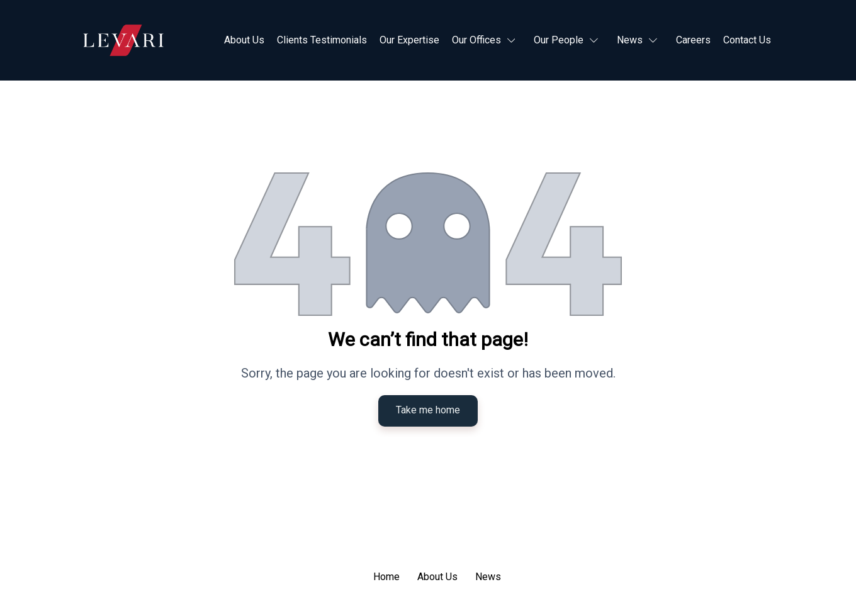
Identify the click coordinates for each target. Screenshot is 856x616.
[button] (487, 40)
